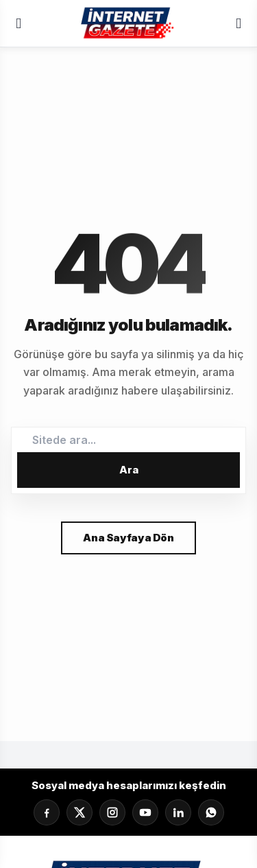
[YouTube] (145, 812)
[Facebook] (47, 812)
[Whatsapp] (211, 812)
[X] (79, 812)
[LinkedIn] (178, 812)
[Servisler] (238, 23)
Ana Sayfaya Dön (128, 538)
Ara (129, 470)
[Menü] (19, 23)
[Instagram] (112, 812)
